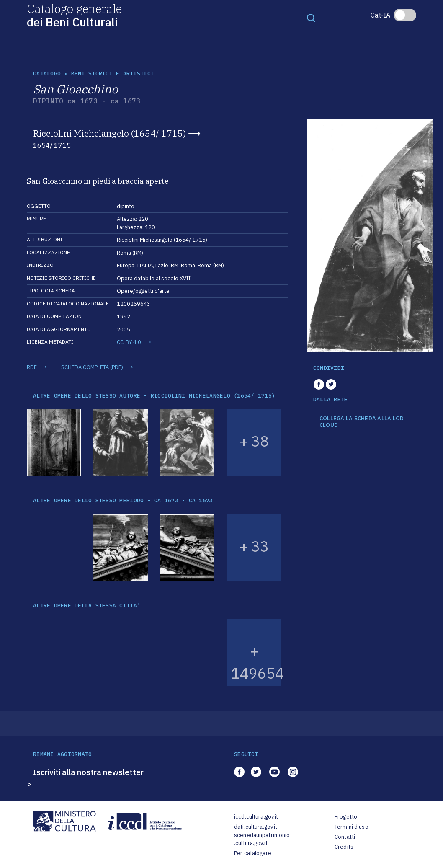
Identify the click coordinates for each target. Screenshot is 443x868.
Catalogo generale (74, 15)
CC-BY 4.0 (129, 342)
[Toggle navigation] (311, 18)
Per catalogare (253, 853)
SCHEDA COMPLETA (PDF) (92, 367)
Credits (344, 847)
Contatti (345, 837)
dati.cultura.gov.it (256, 827)
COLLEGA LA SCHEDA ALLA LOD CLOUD (362, 422)
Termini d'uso (352, 827)
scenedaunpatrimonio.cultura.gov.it (262, 839)
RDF (32, 367)
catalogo (47, 74)
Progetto (346, 817)
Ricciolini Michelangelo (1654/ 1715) (109, 133)
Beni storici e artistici (113, 74)
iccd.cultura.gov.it (256, 817)
